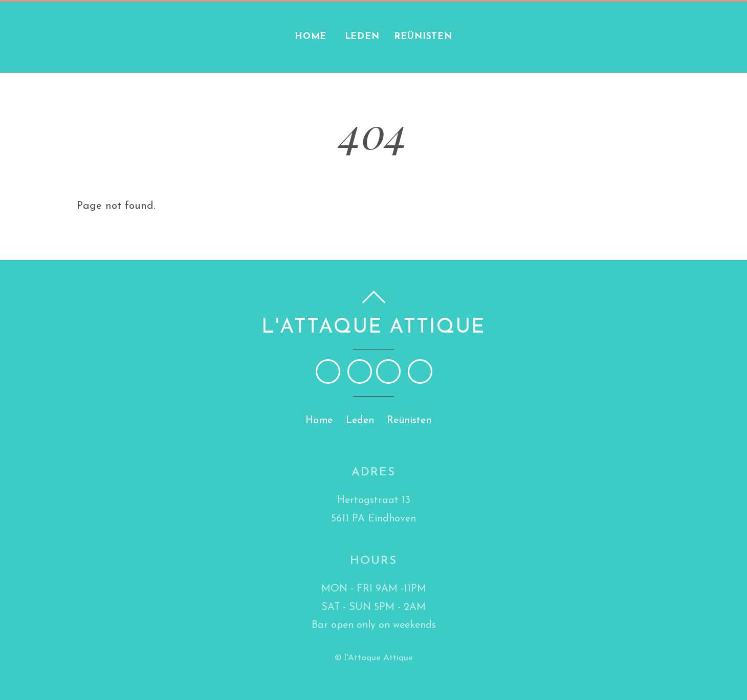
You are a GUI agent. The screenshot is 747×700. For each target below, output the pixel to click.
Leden (362, 37)
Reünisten (423, 37)
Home (311, 37)
